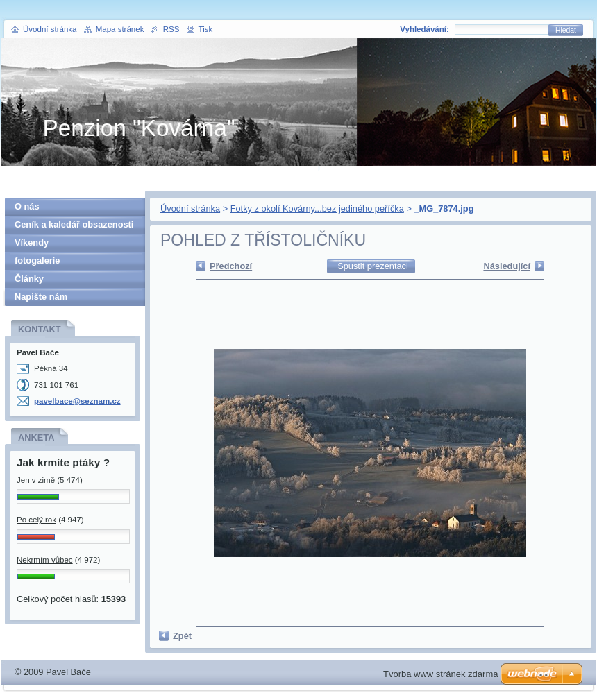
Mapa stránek (120, 29)
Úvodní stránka (190, 208)
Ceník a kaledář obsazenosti (74, 224)
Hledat (566, 30)
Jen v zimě (36, 480)
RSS (171, 29)
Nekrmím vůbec (45, 560)
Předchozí (231, 266)
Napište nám (41, 297)
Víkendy (32, 242)
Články (29, 279)
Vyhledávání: (424, 29)
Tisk (206, 29)
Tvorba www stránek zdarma (440, 674)
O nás (27, 206)
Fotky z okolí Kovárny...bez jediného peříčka (317, 208)
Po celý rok (36, 520)
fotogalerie (37, 261)
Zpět (182, 636)
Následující (507, 266)
